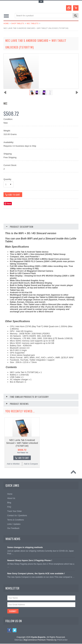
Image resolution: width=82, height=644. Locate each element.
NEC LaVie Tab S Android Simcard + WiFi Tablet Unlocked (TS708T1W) (22, 443)
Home (6, 23)
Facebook (9, 631)
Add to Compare (31, 464)
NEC (5, 103)
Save (9, 204)
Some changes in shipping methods (25, 547)
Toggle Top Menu (41, 2)
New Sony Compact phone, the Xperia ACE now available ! (36, 574)
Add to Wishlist (13, 464)
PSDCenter (62, 640)
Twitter (15, 631)
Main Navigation (6, 16)
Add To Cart (24, 458)
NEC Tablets (33, 23)
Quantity (7, 179)
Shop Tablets (18, 23)
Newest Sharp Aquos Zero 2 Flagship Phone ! (30, 561)
